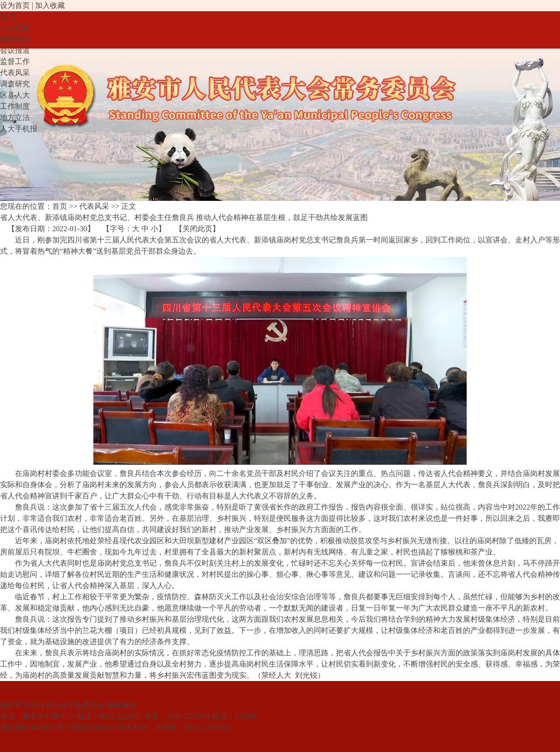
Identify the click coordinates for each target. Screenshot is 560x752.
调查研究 (15, 84)
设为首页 (15, 5)
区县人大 (15, 95)
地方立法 (15, 117)
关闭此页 (197, 229)
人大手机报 (19, 129)
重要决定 (15, 39)
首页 (60, 206)
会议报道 (15, 50)
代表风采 (15, 73)
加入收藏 (50, 5)
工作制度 (15, 106)
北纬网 (166, 727)
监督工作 (15, 61)
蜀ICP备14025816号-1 (35, 727)
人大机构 (15, 28)
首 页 (8, 17)
